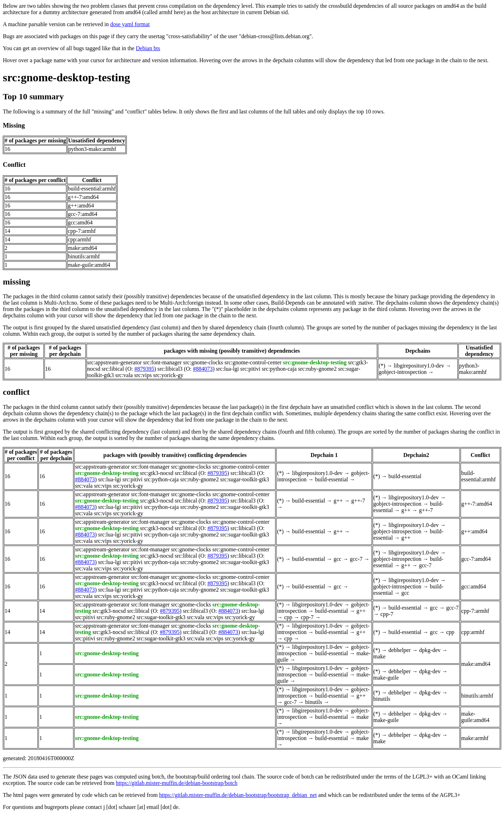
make (380, 656)
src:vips (143, 375)
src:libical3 (170, 369)
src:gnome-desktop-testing (66, 77)
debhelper (400, 650)
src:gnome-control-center (253, 362)
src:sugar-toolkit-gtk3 (244, 479)
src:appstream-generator (115, 362)
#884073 (203, 369)
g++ (338, 501)
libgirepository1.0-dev (419, 366)
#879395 (144, 369)
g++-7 (358, 501)
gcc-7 (356, 559)
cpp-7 (307, 617)
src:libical (113, 369)
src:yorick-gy (168, 375)
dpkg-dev (430, 650)
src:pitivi (250, 369)
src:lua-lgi (227, 369)
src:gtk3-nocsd (157, 473)
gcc (337, 559)
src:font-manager (162, 362)
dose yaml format (130, 24)
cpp (288, 617)
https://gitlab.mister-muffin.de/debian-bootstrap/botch (177, 783)
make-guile (386, 678)
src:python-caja (279, 369)
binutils (314, 702)
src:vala (124, 375)
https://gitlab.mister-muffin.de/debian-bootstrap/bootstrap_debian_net (238, 795)
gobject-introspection (403, 372)
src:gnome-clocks (203, 362)
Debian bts (148, 48)
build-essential (331, 479)
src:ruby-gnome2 (317, 369)
